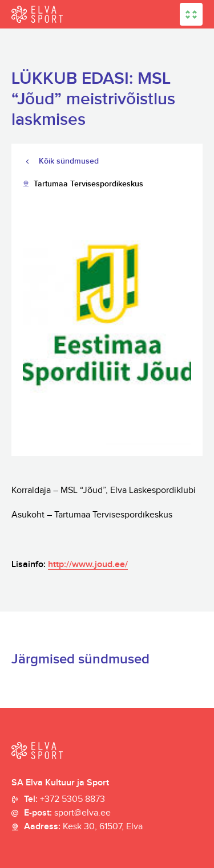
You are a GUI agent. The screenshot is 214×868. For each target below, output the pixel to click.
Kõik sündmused (69, 161)
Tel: (64, 800)
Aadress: (83, 827)
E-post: (67, 813)
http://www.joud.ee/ (88, 565)
